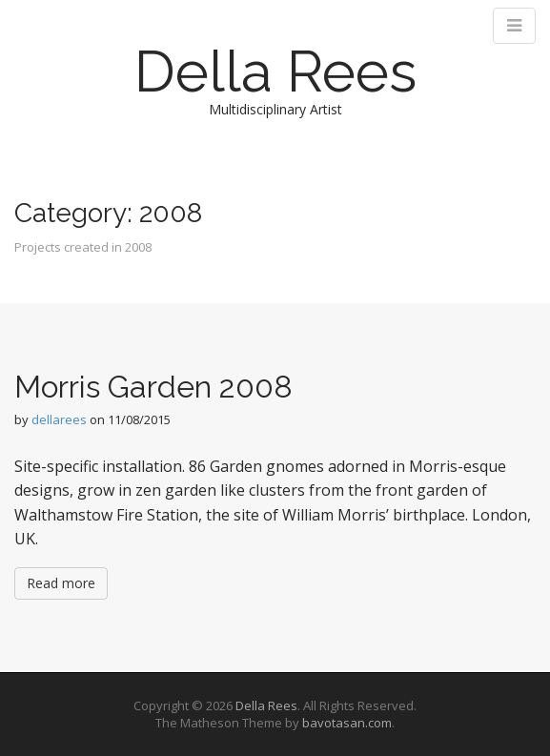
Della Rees (275, 72)
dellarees (59, 419)
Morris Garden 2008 (153, 387)
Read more (61, 583)
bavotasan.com (347, 723)
